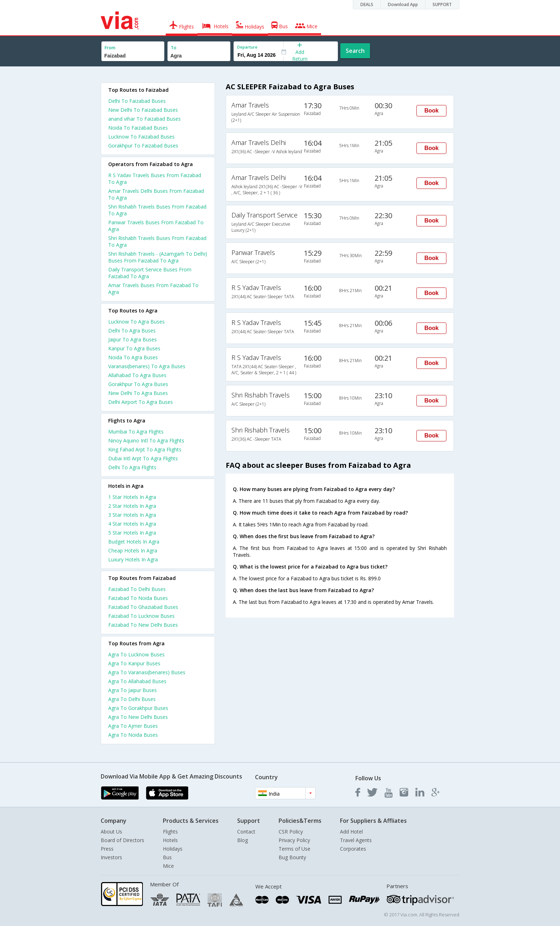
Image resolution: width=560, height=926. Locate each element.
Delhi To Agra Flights (132, 467)
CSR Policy (291, 832)
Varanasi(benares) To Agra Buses (147, 366)
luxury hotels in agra (133, 559)
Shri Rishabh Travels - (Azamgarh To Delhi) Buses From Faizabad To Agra (158, 257)
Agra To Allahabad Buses (137, 681)
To (174, 48)
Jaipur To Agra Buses (132, 339)
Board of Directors (122, 840)
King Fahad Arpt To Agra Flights (145, 449)
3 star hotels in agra (132, 515)
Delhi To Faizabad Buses (137, 101)
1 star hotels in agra (132, 497)
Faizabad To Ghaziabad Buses (143, 607)
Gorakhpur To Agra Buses (138, 384)
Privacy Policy (294, 840)
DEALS (367, 4)
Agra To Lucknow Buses (136, 654)
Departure (247, 47)
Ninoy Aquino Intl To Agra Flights (146, 441)
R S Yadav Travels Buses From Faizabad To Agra (155, 179)
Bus (167, 857)
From (110, 48)
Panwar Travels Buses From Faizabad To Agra (156, 226)
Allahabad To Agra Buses (137, 375)
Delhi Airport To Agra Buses (141, 402)
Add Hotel (351, 832)
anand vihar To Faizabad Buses (144, 119)
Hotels (170, 840)
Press (107, 849)
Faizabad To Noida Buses (138, 598)
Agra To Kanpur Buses (134, 663)
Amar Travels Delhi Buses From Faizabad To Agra (156, 194)
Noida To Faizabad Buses (138, 128)
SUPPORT (442, 4)
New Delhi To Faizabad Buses (143, 110)
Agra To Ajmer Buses (133, 726)
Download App (403, 4)
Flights (170, 832)
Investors (111, 857)
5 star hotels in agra (132, 533)
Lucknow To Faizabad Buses (141, 137)
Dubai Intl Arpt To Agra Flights (143, 458)
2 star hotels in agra (132, 506)
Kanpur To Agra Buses (134, 348)
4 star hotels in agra (132, 524)
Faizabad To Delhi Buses (137, 589)
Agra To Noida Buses (133, 735)
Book (431, 111)
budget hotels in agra (134, 542)
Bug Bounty (292, 857)
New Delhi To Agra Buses (138, 393)
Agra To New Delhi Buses (138, 717)
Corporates (353, 849)
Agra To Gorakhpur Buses (138, 708)
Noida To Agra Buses (133, 357)
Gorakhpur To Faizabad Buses (143, 146)
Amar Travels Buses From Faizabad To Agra (153, 289)
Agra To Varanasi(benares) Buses (147, 672)
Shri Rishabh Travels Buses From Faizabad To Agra (157, 210)
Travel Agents (356, 840)
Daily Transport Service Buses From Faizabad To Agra (150, 273)
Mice (168, 866)
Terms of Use (294, 849)
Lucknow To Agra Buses (136, 322)
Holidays (173, 849)
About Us (111, 832)
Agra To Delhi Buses (132, 699)
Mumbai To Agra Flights (136, 432)
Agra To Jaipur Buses (132, 690)
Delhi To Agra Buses (132, 331)
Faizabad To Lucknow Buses (141, 616)
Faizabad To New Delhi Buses (143, 625)
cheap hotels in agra (133, 550)
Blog (242, 840)
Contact (246, 832)
